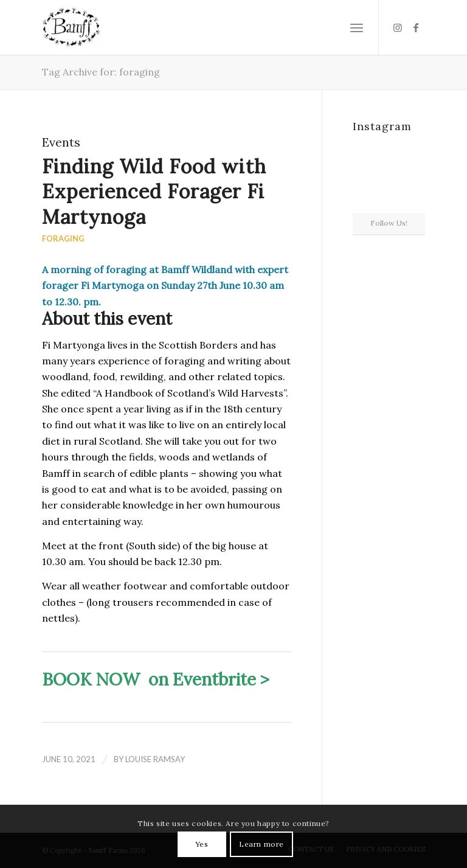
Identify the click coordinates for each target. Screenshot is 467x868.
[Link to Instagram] (398, 27)
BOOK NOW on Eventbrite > (156, 679)
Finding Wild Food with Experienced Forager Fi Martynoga (154, 192)
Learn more (261, 844)
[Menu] (357, 27)
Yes (202, 844)
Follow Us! (389, 223)
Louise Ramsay (155, 759)
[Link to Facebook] (416, 27)
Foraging (63, 238)
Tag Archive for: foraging (101, 72)
